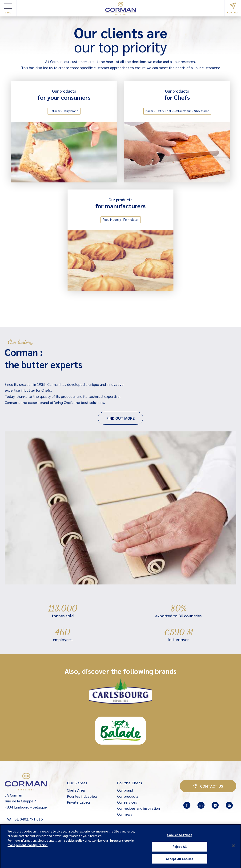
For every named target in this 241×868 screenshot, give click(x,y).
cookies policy (74, 843)
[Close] (233, 848)
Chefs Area (76, 790)
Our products (128, 796)
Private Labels (79, 802)
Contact (233, 8)
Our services (127, 802)
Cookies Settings (180, 837)
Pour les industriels (82, 796)
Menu (8, 9)
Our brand (125, 790)
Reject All (180, 849)
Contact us (208, 786)
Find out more (120, 418)
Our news (125, 814)
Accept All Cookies (179, 861)
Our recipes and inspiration (139, 808)
